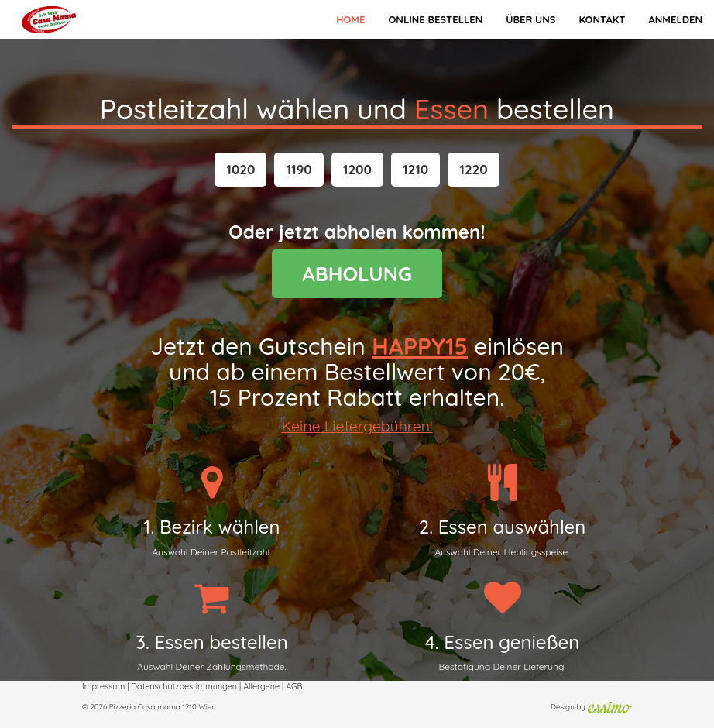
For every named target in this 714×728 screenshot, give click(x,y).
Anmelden (675, 19)
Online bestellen (435, 19)
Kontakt (602, 19)
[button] (240, 170)
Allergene (261, 686)
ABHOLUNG (357, 274)
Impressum (103, 686)
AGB (294, 686)
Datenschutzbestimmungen (184, 686)
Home (350, 19)
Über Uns (530, 19)
